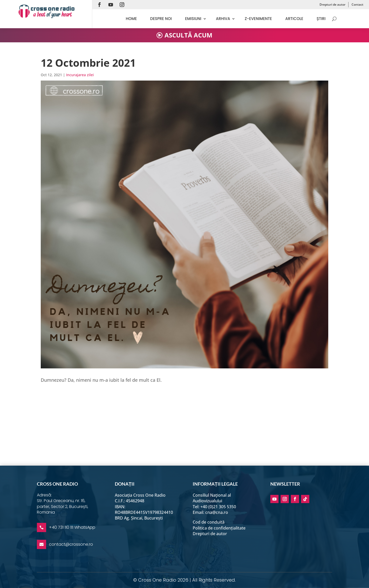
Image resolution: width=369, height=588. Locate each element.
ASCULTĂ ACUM (188, 35)
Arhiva (223, 19)
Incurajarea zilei (80, 75)
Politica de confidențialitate (219, 528)
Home (131, 19)
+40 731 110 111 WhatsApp (72, 527)
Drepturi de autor (332, 4)
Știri (321, 19)
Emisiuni (193, 19)
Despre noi (161, 19)
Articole (294, 19)
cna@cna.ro (217, 512)
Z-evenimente (258, 19)
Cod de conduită (209, 522)
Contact (357, 4)
